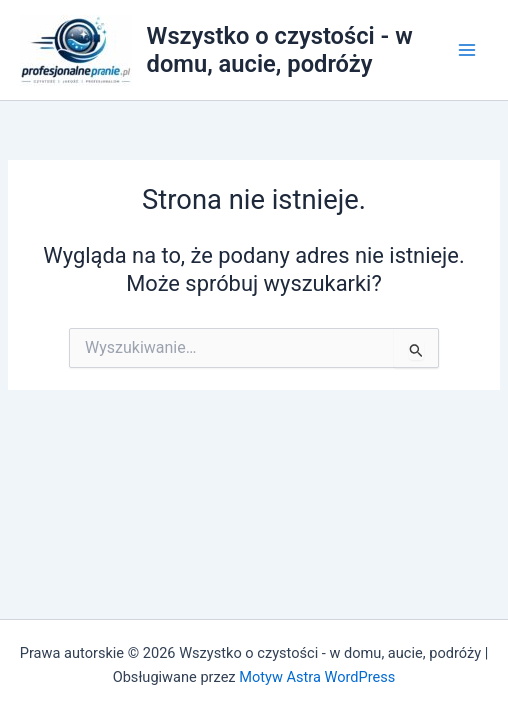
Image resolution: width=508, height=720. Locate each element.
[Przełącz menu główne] (467, 50)
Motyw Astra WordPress (317, 677)
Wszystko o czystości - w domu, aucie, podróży (280, 50)
